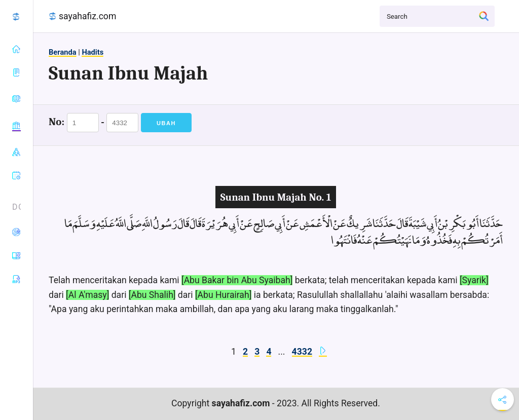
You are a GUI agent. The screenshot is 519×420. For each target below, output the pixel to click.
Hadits (92, 52)
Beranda (63, 52)
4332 (302, 352)
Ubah (166, 123)
